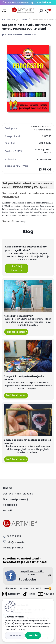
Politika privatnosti (14, 548)
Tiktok (29, 594)
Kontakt (8, 510)
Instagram (11, 594)
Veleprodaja (10, 505)
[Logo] (23, 10)
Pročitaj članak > (17, 268)
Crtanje (24, 19)
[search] (41, 11)
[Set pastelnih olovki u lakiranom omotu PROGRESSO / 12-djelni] (28, 78)
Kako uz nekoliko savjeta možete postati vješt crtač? (26, 248)
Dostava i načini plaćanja (18, 494)
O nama (8, 488)
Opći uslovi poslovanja (16, 499)
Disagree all (15, 636)
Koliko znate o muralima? (18, 316)
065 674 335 (14, 536)
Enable (33, 635)
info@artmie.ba (16, 542)
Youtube (46, 594)
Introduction (8, 19)
